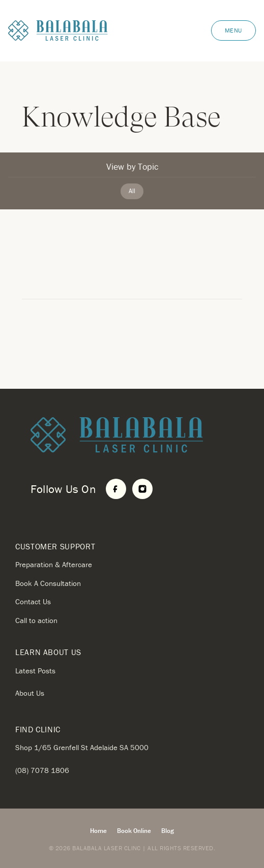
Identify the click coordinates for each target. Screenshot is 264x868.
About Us (30, 693)
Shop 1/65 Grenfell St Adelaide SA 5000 (82, 747)
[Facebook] (116, 489)
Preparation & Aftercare (54, 564)
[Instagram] (142, 489)
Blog (168, 831)
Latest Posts (35, 671)
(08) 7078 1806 (42, 770)
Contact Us (33, 601)
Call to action (36, 620)
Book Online (134, 831)
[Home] (140, 435)
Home (98, 831)
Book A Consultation (48, 583)
